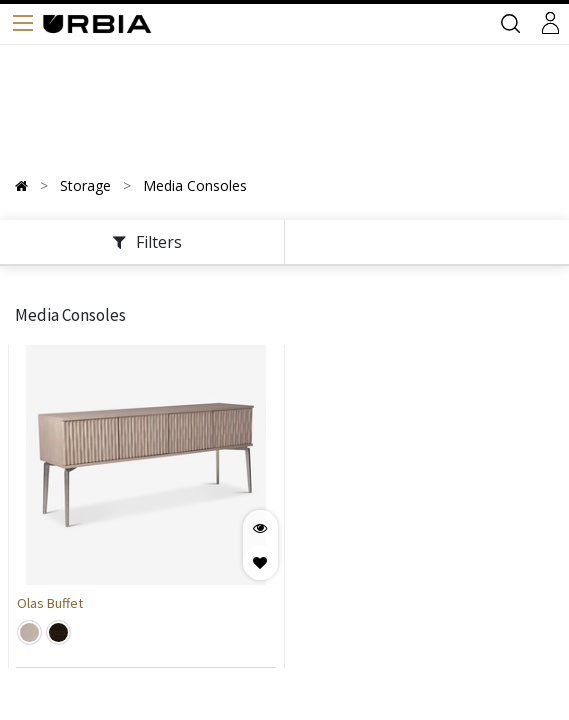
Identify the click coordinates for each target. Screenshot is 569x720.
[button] (260, 562)
